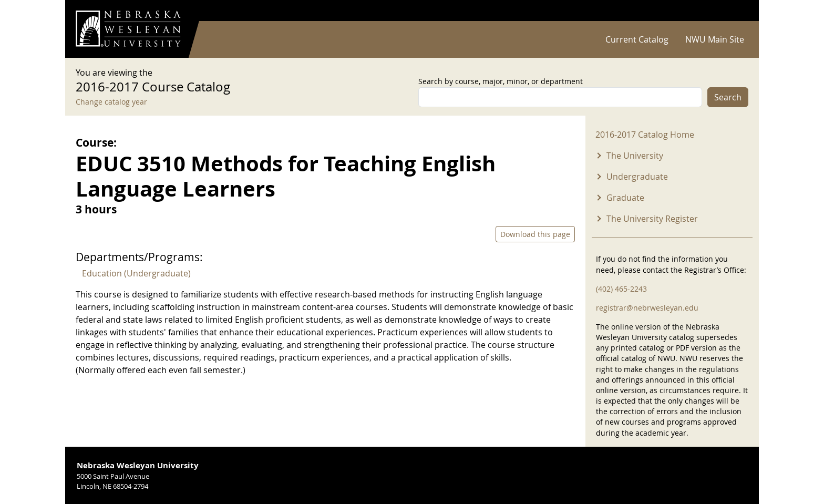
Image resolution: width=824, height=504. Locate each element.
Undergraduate (637, 177)
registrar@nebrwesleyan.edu (647, 308)
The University (635, 156)
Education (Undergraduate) (136, 273)
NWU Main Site (715, 39)
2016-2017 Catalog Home (645, 135)
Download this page (535, 234)
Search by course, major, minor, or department (501, 81)
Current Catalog (637, 39)
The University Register (652, 219)
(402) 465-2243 (621, 289)
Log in (735, 11)
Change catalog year (111, 102)
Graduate (625, 198)
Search (728, 97)
